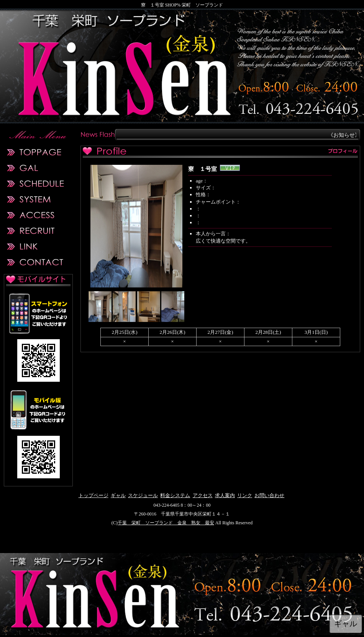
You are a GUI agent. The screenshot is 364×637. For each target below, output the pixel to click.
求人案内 (225, 495)
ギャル (118, 495)
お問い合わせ (269, 495)
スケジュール (143, 495)
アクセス (203, 495)
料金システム (175, 495)
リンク (245, 495)
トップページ (93, 495)
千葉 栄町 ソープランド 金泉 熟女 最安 (166, 523)
